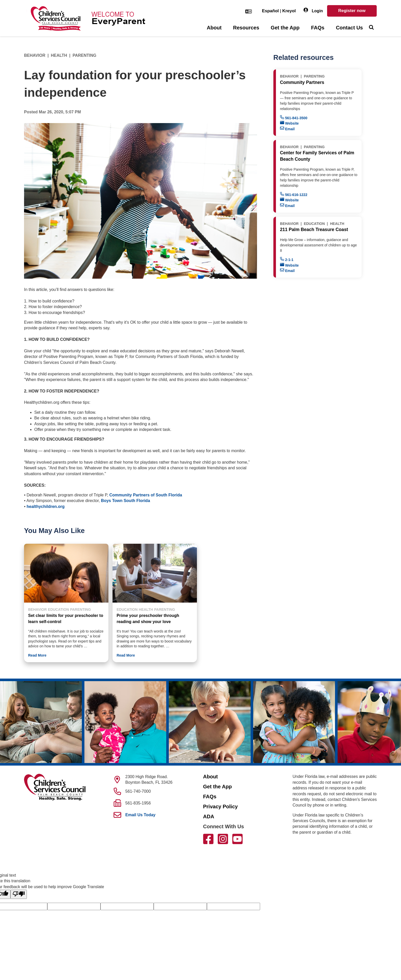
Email (287, 129)
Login (313, 10)
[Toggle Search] (371, 28)
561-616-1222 (294, 194)
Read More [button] (37, 655)
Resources (246, 28)
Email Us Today (140, 815)
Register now (352, 11)
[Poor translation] (19, 894)
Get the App (285, 28)
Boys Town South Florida (126, 501)
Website (289, 123)
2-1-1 (287, 259)
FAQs (318, 28)
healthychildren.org (46, 507)
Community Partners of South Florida (146, 495)
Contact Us (349, 28)
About (214, 28)
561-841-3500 (294, 118)
